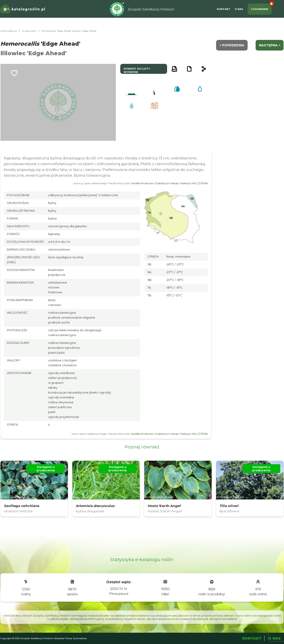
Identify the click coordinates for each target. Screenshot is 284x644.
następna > (270, 45)
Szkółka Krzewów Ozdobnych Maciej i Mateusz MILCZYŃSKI (169, 183)
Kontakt (224, 9)
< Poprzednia (232, 45)
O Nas (239, 9)
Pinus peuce (119, 594)
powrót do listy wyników (137, 70)
